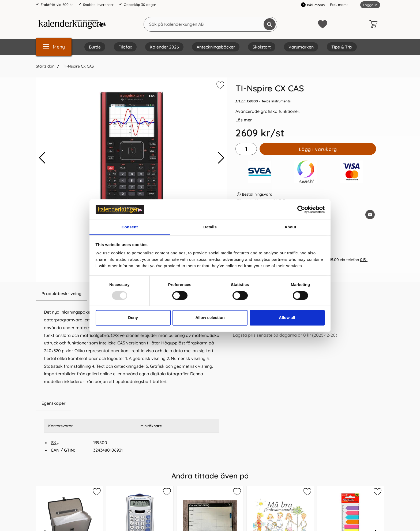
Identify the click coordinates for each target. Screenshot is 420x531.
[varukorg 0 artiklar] (375, 24)
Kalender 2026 (164, 47)
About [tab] (290, 227)
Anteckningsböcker (216, 47)
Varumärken (301, 47)
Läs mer (244, 120)
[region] (132, 403)
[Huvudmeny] (54, 47)
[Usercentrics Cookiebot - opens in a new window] (301, 209)
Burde (95, 47)
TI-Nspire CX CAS (78, 66)
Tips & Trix (342, 47)
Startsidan (45, 66)
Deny (133, 318)
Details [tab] (210, 227)
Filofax (125, 47)
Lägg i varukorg (318, 149)
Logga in (370, 5)
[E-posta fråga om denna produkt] (370, 215)
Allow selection (210, 318)
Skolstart (262, 47)
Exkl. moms (339, 5)
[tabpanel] (132, 341)
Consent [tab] (130, 227)
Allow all (287, 318)
